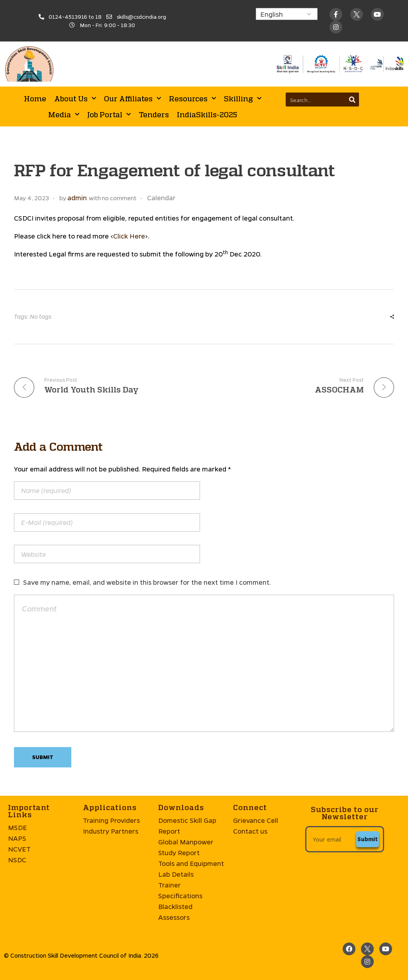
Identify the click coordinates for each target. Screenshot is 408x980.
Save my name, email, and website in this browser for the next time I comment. (147, 582)
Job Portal (109, 115)
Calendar (161, 198)
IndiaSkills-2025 (207, 114)
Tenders (154, 114)
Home (35, 99)
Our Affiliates (132, 99)
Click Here (129, 236)
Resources (192, 99)
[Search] (352, 100)
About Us (75, 99)
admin (77, 198)
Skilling (243, 99)
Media (64, 115)
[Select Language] (287, 14)
